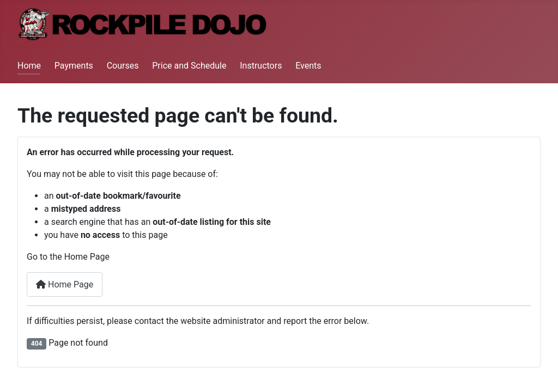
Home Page (65, 284)
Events (308, 66)
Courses (123, 66)
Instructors (261, 66)
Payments (74, 66)
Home (29, 66)
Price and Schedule (189, 66)
